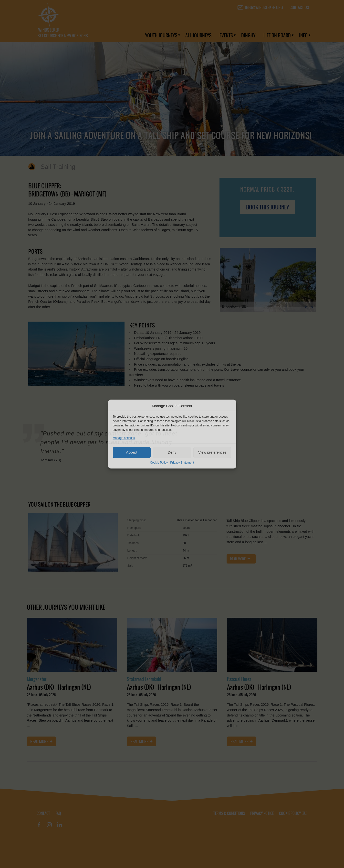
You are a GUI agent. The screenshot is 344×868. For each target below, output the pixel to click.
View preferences (212, 452)
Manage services (124, 438)
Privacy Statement (182, 463)
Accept (132, 452)
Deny (172, 452)
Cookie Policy (159, 463)
